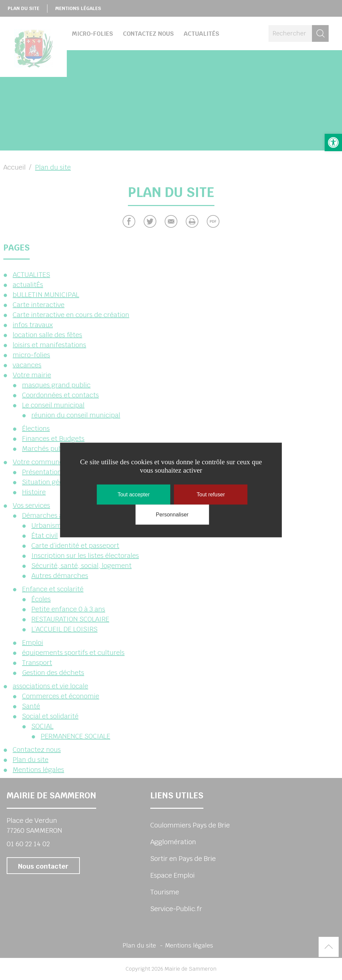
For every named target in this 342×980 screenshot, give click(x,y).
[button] (333, 142)
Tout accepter (134, 495)
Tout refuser (211, 495)
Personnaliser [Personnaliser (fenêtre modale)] (172, 515)
